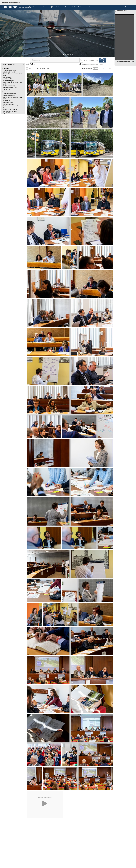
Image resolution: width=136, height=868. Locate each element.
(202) (9, 81)
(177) (10, 86)
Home (27, 64)
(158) (10, 88)
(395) (9, 72)
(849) (10, 70)
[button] (64, 55)
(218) (8, 79)
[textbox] (55, 60)
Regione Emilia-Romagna (11, 2)
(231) (7, 77)
